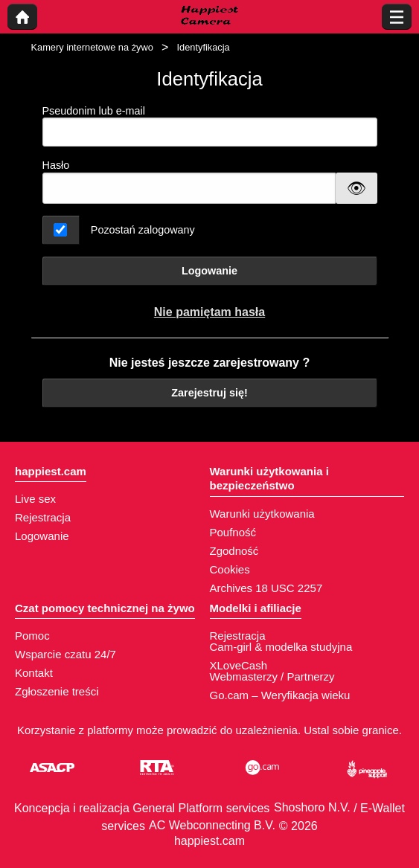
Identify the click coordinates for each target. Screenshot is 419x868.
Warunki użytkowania (262, 514)
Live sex (35, 499)
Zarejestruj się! (209, 393)
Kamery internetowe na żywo (92, 47)
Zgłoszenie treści (57, 691)
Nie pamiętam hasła (209, 312)
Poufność (233, 532)
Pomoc (32, 636)
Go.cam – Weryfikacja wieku (280, 695)
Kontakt (34, 673)
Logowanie (209, 271)
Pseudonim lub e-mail (210, 126)
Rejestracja (43, 517)
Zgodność (234, 551)
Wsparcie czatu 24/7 (65, 654)
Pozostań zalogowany (143, 230)
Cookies (230, 569)
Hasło (56, 165)
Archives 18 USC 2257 (266, 588)
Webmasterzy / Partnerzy (272, 676)
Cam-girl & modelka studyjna (281, 647)
